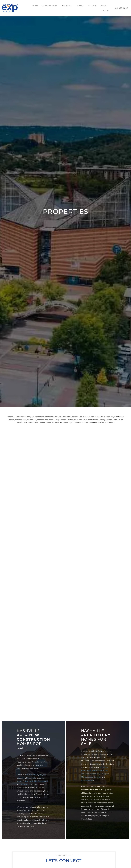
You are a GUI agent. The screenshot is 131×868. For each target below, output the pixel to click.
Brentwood (43, 781)
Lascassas (21, 778)
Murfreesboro (32, 775)
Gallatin (97, 777)
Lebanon (41, 778)
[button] (50, 6)
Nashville (33, 781)
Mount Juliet (22, 781)
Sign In (105, 11)
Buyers (80, 6)
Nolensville (31, 778)
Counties (67, 6)
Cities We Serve (50, 6)
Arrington (105, 774)
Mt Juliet (104, 770)
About (104, 6)
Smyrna (43, 775)
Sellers (92, 6)
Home (35, 6)
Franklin (24, 784)
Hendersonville (88, 780)
